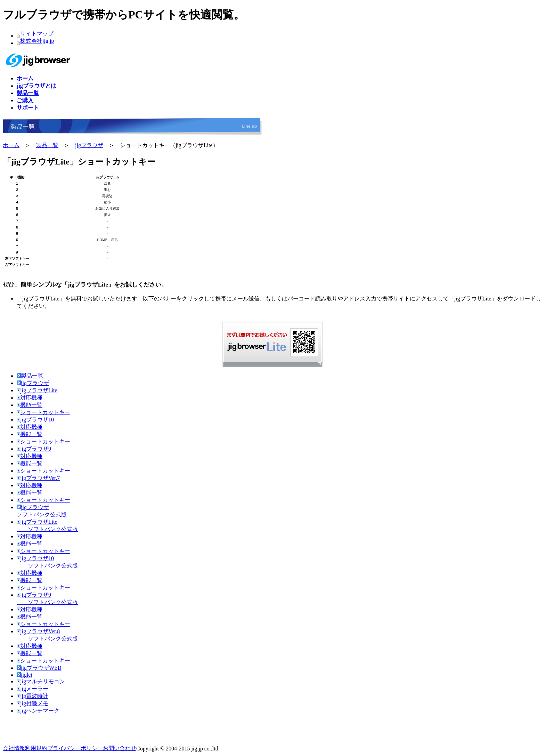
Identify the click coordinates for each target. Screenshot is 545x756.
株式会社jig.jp (37, 41)
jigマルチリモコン (41, 681)
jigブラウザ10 (35, 420)
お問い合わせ (120, 748)
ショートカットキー (43, 412)
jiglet (25, 675)
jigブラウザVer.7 (38, 478)
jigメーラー (32, 689)
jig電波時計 (32, 696)
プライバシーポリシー (75, 748)
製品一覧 (47, 145)
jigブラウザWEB (39, 668)
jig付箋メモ (32, 703)
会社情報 (14, 748)
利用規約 (36, 748)
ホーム (11, 145)
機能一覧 (30, 405)
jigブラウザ (89, 145)
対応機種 (30, 398)
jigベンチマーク (38, 711)
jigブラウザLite (37, 390)
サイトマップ (37, 34)
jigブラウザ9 (34, 449)
